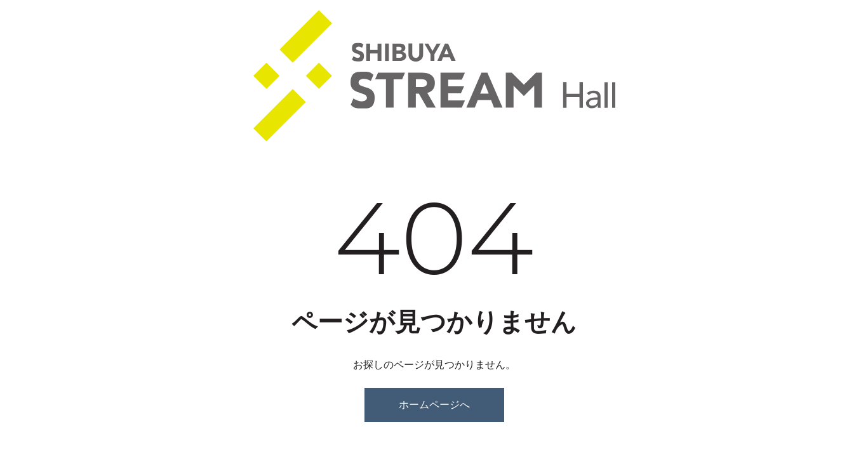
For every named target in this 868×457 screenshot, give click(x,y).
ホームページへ (434, 405)
